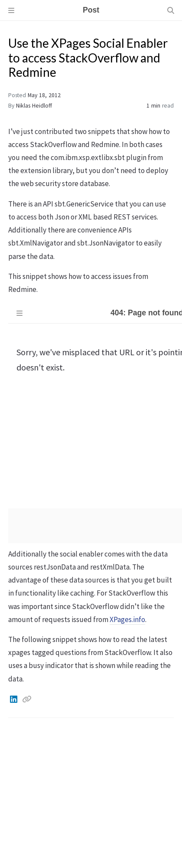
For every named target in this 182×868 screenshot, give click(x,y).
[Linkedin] (14, 699)
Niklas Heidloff (34, 106)
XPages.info (127, 619)
